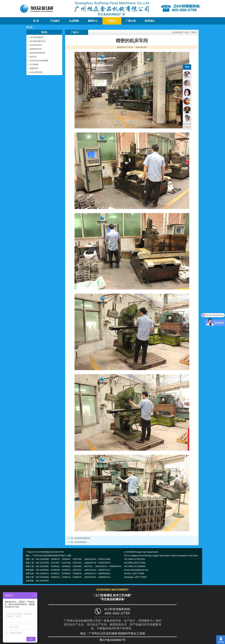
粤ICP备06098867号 (113, 640)
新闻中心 (93, 21)
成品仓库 (33, 57)
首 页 (36, 21)
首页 (186, 32)
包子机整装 (34, 64)
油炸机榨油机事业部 (37, 53)
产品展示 (55, 21)
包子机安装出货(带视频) (39, 61)
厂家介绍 (131, 21)
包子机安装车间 (36, 45)
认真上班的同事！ (37, 72)
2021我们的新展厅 (37, 37)
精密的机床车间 (36, 49)
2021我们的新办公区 (38, 41)
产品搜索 (187, 127)
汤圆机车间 (34, 68)
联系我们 (150, 21)
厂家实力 (112, 21)
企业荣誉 (74, 21)
